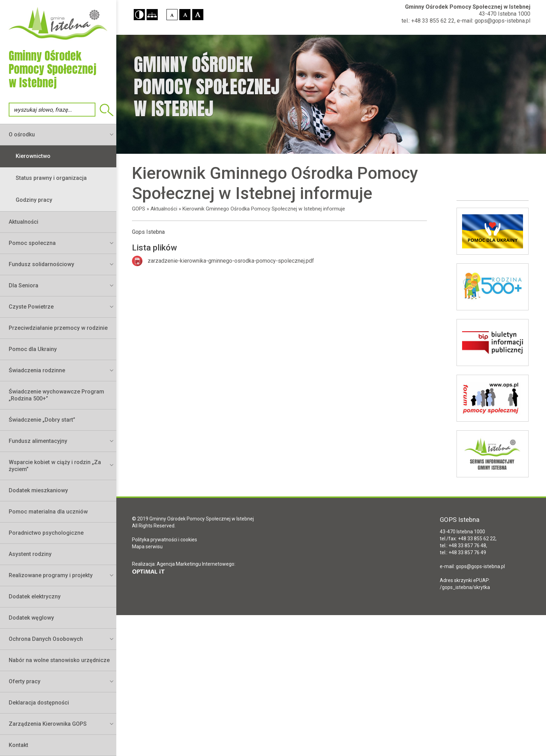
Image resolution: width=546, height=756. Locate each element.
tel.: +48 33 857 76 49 (463, 552)
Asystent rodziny (30, 554)
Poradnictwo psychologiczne (46, 533)
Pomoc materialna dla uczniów (48, 512)
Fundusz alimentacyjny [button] (38, 441)
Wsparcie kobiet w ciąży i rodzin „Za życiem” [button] (55, 466)
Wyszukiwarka (107, 110)
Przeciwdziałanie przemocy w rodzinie (58, 328)
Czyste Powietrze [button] (31, 307)
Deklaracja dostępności (39, 703)
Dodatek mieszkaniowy (38, 490)
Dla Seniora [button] (24, 285)
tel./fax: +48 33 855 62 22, (468, 539)
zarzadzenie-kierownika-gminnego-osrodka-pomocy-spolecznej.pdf (231, 261)
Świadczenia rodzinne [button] (37, 370)
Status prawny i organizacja (51, 178)
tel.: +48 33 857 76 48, (463, 546)
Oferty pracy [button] (25, 681)
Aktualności (24, 222)
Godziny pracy (34, 200)
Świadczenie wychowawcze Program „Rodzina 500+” (56, 395)
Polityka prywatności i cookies (165, 540)
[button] (139, 15)
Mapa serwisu (147, 547)
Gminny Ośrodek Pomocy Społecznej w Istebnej (468, 7)
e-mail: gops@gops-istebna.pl (494, 21)
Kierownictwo (33, 156)
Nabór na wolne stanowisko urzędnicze (59, 660)
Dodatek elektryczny (35, 596)
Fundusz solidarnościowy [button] (41, 264)
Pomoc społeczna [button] (32, 243)
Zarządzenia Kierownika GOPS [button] (48, 724)
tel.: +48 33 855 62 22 (428, 21)
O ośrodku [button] (22, 134)
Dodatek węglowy (31, 618)
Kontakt (18, 745)
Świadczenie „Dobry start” (42, 420)
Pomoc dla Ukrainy (33, 349)
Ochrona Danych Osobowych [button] (46, 639)
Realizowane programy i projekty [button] (51, 575)
